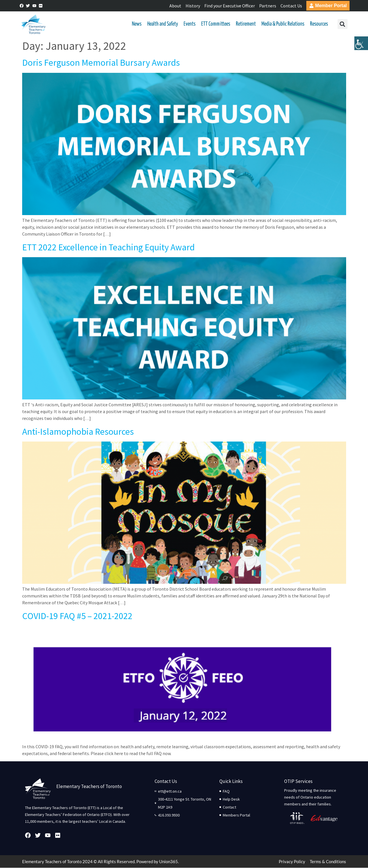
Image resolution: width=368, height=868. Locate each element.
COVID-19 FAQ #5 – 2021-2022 (77, 616)
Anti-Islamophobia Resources (78, 432)
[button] (342, 24)
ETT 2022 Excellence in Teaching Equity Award (108, 247)
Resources (319, 24)
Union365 (169, 862)
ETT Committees (216, 24)
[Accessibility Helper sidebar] (361, 44)
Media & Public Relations (283, 24)
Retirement (246, 24)
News (137, 24)
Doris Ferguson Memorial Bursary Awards (101, 63)
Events (190, 24)
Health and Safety (163, 24)
